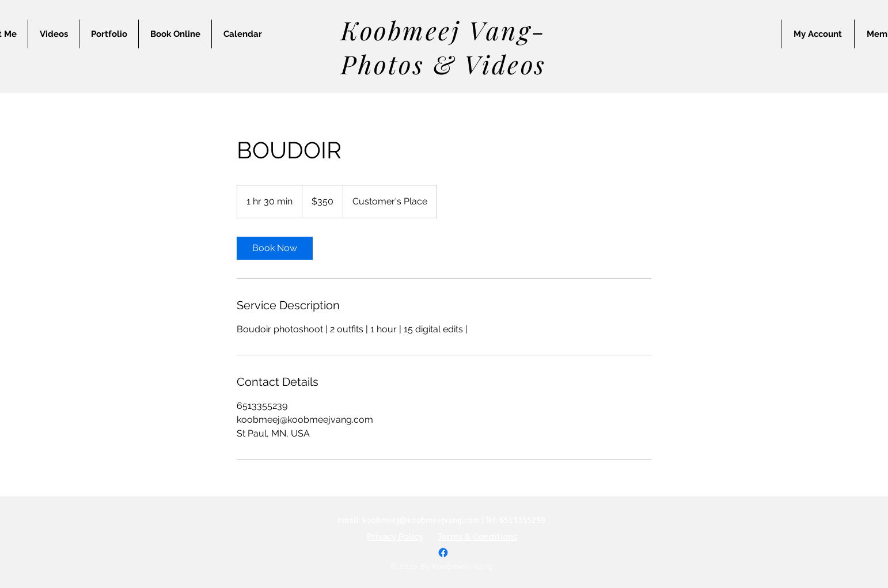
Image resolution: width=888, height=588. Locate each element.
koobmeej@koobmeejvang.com (421, 520)
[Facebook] (443, 553)
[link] (275, 248)
